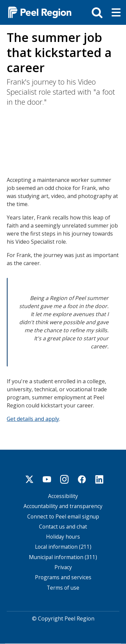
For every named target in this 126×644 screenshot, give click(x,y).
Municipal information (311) (63, 557)
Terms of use (63, 588)
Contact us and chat (63, 527)
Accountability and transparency (63, 506)
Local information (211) (63, 547)
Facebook (82, 479)
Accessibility (63, 496)
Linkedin (99, 479)
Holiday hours (63, 537)
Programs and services (63, 577)
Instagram (65, 479)
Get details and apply (33, 419)
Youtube (47, 479)
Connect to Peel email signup (63, 517)
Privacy (63, 567)
